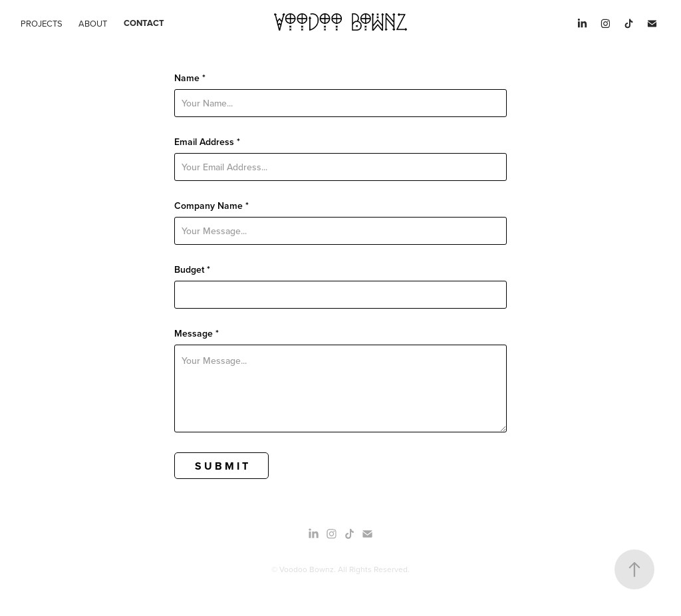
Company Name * (211, 206)
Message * (197, 333)
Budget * (192, 269)
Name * (190, 78)
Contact (144, 23)
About (93, 23)
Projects (42, 23)
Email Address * (207, 142)
